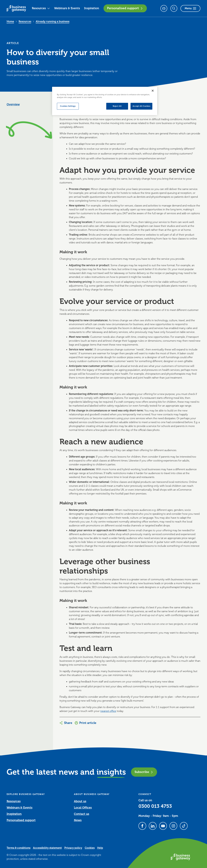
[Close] (153, 91)
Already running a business (53, 22)
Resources (41, 8)
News (78, 820)
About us (80, 801)
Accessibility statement (47, 848)
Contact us (82, 814)
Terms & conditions (19, 848)
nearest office (108, 711)
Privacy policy (73, 848)
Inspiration (92, 8)
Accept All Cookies (141, 106)
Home (10, 22)
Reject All (117, 106)
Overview (13, 104)
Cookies (90, 848)
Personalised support (125, 8)
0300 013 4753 (155, 806)
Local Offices (83, 808)
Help (100, 848)
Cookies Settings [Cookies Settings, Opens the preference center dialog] (68, 106)
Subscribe (144, 772)
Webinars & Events (67, 8)
